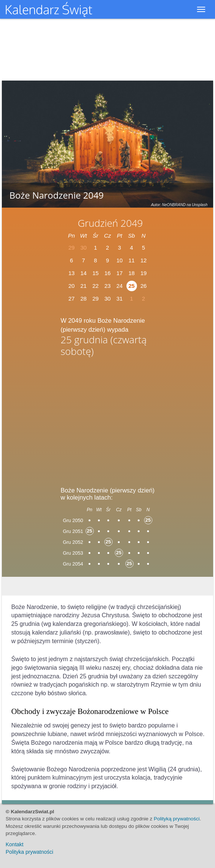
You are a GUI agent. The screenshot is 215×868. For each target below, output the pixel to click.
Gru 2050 (73, 520)
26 (144, 286)
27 (71, 299)
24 (120, 286)
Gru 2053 (73, 553)
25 (132, 286)
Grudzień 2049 (110, 223)
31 (120, 299)
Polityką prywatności (177, 819)
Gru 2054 (73, 564)
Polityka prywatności (29, 852)
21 (83, 286)
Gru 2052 (73, 542)
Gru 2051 (73, 531)
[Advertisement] (108, 419)
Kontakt (14, 844)
